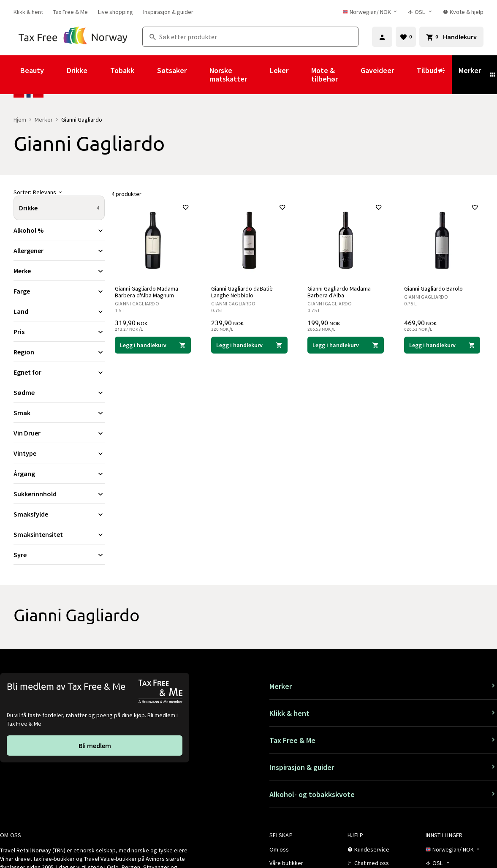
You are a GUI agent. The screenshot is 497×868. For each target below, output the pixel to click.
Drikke (77, 70)
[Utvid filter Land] (59, 311)
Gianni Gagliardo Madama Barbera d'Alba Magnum (147, 292)
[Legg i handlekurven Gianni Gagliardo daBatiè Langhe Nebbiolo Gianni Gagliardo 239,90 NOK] (249, 345)
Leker (279, 70)
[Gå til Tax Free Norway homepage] (73, 37)
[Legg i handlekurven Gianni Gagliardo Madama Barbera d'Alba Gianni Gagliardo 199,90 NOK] (346, 345)
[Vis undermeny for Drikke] (99, 75)
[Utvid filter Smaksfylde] (59, 514)
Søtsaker (172, 70)
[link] (28, 12)
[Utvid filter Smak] (59, 413)
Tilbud (431, 74)
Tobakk (122, 70)
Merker (470, 70)
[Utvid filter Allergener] (59, 250)
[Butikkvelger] (420, 12)
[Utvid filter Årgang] (59, 473)
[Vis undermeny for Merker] (492, 75)
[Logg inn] (382, 37)
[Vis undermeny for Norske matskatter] (258, 75)
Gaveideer (377, 70)
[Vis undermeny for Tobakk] (146, 75)
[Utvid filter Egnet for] (59, 372)
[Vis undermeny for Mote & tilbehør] (349, 75)
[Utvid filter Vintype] (59, 453)
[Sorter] (59, 192)
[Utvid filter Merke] (59, 271)
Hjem (20, 120)
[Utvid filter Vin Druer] (59, 433)
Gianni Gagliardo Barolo (433, 288)
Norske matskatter (228, 75)
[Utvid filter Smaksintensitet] (59, 534)
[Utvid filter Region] (59, 352)
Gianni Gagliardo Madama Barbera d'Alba (339, 292)
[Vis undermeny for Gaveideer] (405, 75)
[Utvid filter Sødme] (59, 392)
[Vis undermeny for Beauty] (55, 75)
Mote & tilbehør (325, 75)
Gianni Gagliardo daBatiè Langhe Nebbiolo (242, 292)
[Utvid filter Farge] (59, 291)
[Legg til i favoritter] (186, 207)
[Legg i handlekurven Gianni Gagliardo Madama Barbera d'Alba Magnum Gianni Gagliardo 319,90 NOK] (153, 345)
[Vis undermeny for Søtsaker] (198, 75)
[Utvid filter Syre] (59, 555)
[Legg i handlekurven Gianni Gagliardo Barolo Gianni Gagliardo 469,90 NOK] (442, 345)
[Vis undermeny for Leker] (300, 75)
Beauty (32, 70)
